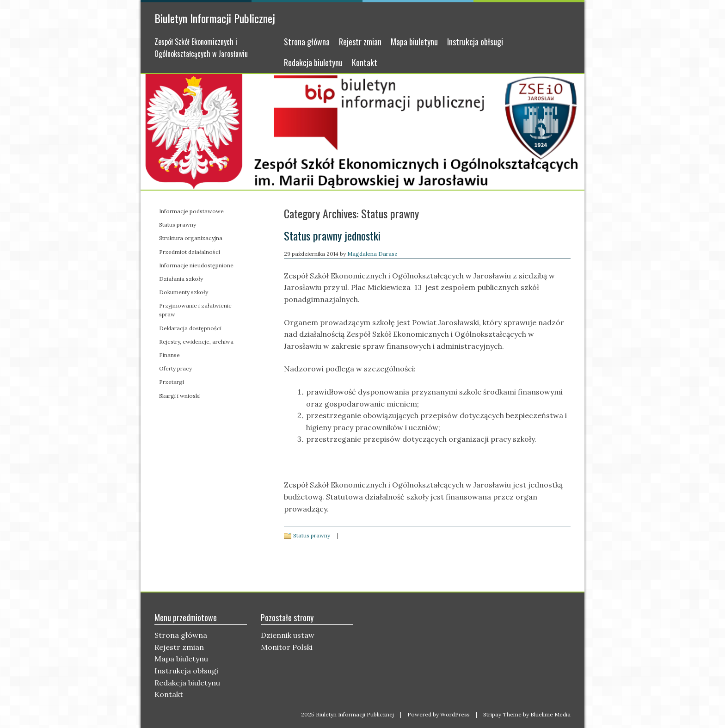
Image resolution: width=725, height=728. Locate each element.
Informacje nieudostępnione (196, 265)
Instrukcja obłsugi (475, 42)
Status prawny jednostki (332, 235)
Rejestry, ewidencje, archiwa (196, 342)
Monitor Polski (287, 647)
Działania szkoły (181, 279)
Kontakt (365, 62)
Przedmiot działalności (190, 252)
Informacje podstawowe (191, 211)
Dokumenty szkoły (184, 292)
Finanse (169, 355)
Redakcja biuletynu (313, 62)
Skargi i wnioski (179, 396)
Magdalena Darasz (372, 254)
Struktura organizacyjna (191, 238)
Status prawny (312, 535)
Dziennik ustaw (288, 635)
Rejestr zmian (360, 42)
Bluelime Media (550, 714)
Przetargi (172, 382)
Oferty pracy (175, 368)
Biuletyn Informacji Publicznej (215, 18)
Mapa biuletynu (414, 42)
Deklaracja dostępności (190, 328)
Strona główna (307, 42)
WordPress (455, 714)
